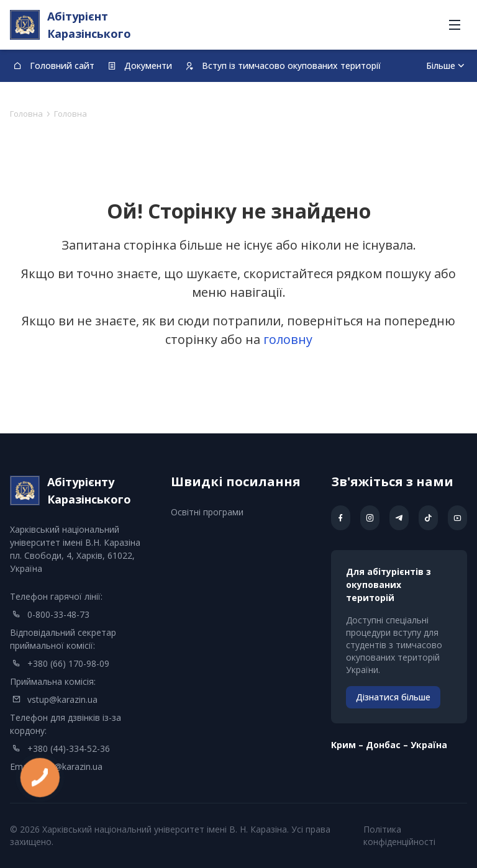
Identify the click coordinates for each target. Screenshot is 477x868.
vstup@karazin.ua (62, 699)
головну (288, 339)
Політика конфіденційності (399, 835)
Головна (26, 114)
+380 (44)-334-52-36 (69, 748)
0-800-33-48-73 (58, 614)
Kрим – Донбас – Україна (389, 745)
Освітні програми (207, 512)
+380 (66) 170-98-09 (68, 663)
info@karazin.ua (70, 766)
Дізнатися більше (393, 697)
